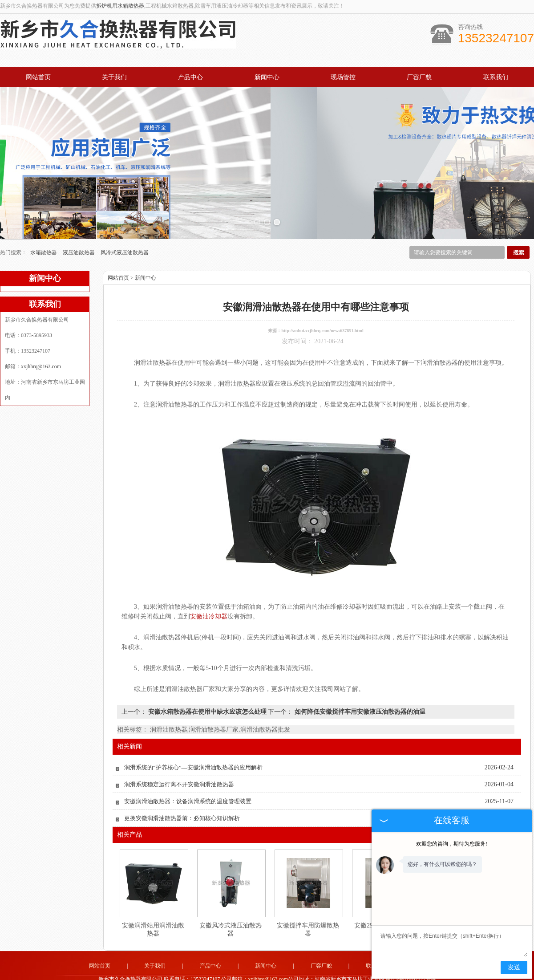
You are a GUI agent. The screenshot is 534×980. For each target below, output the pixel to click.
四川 (315, 975)
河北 (255, 975)
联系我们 (496, 77)
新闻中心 (267, 77)
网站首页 (38, 77)
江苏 (303, 975)
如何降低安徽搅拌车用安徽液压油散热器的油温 (359, 686)
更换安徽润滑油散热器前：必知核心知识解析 (182, 792)
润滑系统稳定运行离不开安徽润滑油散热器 (179, 758)
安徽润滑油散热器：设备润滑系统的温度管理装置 (188, 775)
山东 (267, 975)
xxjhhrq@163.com (41, 341)
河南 (243, 975)
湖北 (279, 975)
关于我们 (114, 77)
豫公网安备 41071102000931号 (267, 968)
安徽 (291, 975)
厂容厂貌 (419, 77)
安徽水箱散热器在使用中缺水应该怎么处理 (207, 686)
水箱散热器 (44, 227)
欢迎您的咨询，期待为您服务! (452, 844)
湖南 (327, 975)
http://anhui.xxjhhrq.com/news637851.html (322, 305)
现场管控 (343, 77)
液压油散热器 (79, 227)
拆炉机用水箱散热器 (120, 6)
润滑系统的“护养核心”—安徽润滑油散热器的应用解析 (193, 742)
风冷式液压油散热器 (125, 227)
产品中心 (190, 77)
